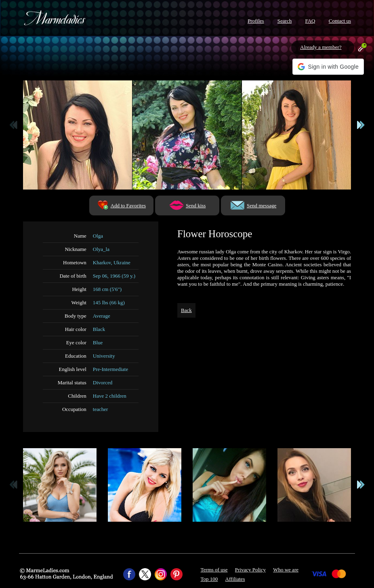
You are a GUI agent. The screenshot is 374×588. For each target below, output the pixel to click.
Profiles (256, 21)
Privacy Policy (250, 570)
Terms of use (214, 570)
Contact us (340, 21)
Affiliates (235, 579)
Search (285, 21)
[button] (328, 67)
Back (186, 310)
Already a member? (321, 47)
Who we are (286, 570)
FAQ (310, 21)
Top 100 (209, 579)
